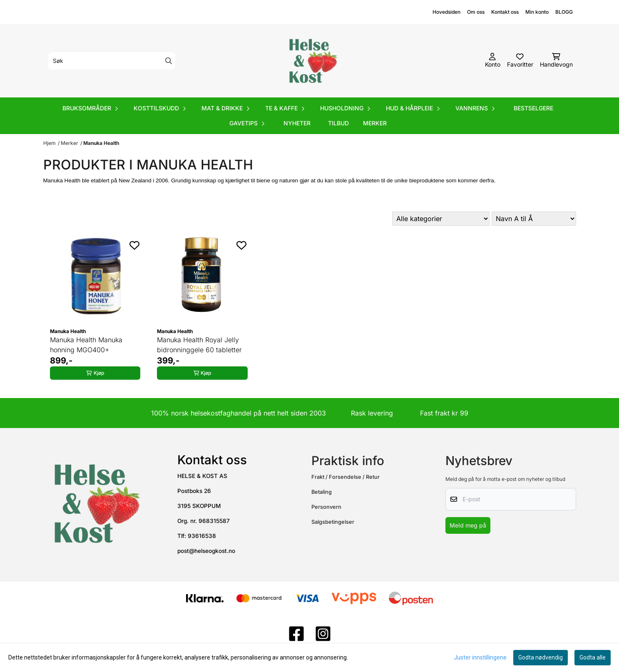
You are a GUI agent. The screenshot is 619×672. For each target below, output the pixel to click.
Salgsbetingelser (333, 522)
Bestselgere (533, 108)
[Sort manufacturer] (441, 219)
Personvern (326, 507)
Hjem (50, 143)
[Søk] (112, 61)
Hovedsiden (446, 12)
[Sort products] (534, 219)
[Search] (169, 61)
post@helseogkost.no (206, 551)
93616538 (202, 536)
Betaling (322, 492)
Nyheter (297, 123)
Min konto (537, 12)
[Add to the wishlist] (134, 245)
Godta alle (593, 657)
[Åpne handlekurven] (556, 61)
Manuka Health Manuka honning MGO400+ (86, 345)
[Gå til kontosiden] (493, 61)
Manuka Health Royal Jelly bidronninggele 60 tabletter (199, 345)
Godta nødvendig (541, 657)
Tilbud (338, 123)
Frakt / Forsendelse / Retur (346, 477)
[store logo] (312, 61)
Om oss (476, 12)
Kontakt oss (505, 12)
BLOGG (564, 12)
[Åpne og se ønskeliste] (520, 61)
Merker (375, 123)
